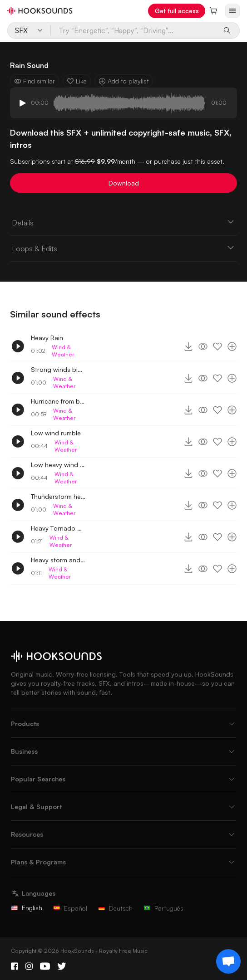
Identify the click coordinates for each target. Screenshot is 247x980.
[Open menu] (232, 11)
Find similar (35, 81)
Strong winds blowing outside (58, 369)
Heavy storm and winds (58, 560)
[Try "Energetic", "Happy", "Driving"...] (134, 30)
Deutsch (115, 908)
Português (163, 908)
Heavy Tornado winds (58, 528)
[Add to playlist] (232, 346)
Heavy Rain (47, 338)
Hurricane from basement (58, 401)
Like (77, 81)
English (27, 908)
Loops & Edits (124, 248)
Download (124, 183)
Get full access (177, 11)
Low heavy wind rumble (58, 465)
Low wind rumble (56, 433)
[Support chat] (228, 961)
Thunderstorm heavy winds (58, 496)
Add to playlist (124, 81)
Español (70, 908)
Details (124, 222)
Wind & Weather (63, 351)
